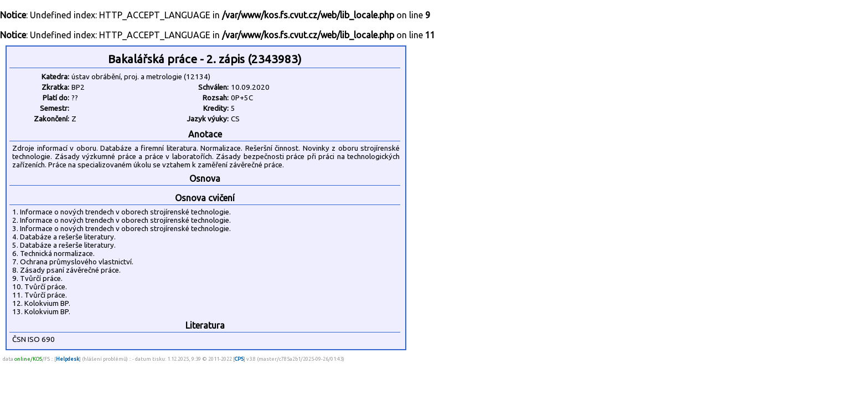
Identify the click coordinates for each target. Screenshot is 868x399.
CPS (239, 359)
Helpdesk (68, 359)
